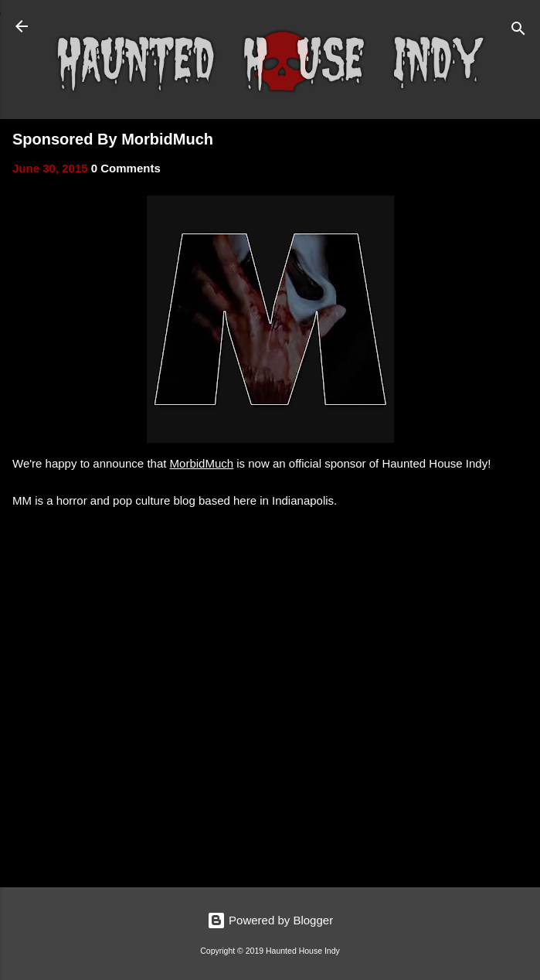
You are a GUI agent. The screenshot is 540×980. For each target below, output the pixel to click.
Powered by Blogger (270, 920)
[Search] (518, 31)
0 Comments (126, 168)
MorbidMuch (202, 463)
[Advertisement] (270, 754)
